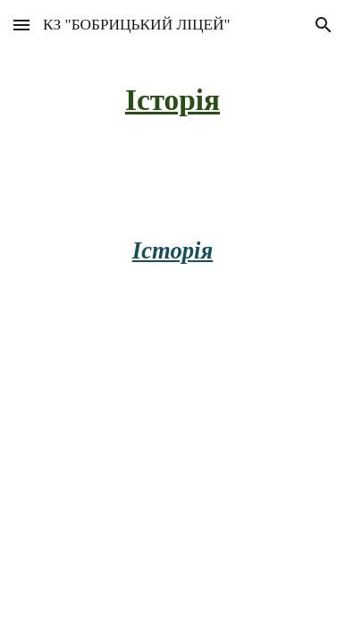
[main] (172, 99)
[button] (21, 25)
